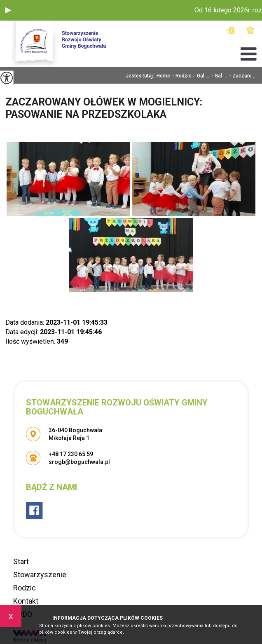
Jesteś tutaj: (141, 76)
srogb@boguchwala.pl (230, 31)
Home (163, 76)
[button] (8, 10)
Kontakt (26, 601)
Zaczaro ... (242, 76)
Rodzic (181, 76)
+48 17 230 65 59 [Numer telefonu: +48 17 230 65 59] (71, 454)
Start (21, 561)
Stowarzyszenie (40, 575)
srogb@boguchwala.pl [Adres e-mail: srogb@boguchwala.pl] (79, 462)
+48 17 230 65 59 (250, 31)
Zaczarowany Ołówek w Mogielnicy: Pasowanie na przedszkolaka (104, 108)
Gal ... (200, 76)
